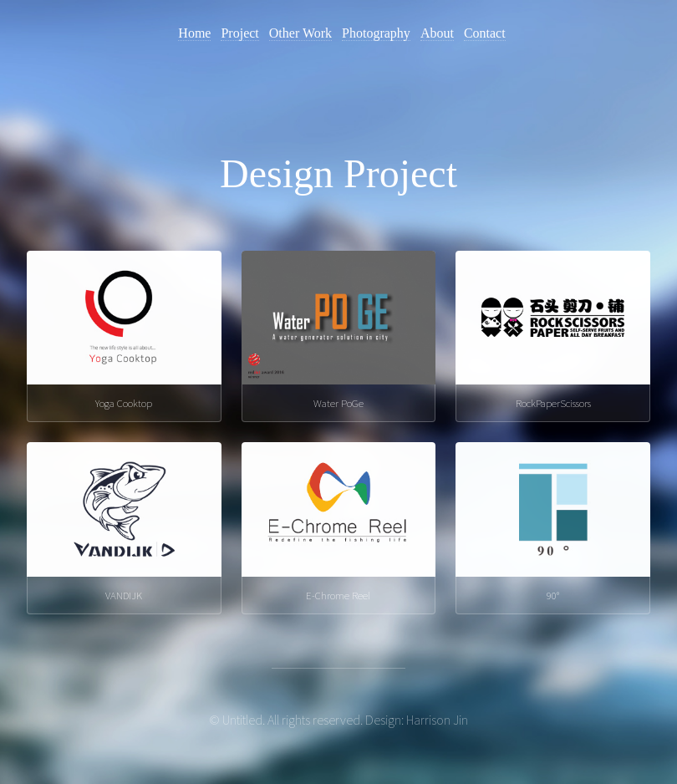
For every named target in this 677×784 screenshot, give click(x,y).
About (437, 33)
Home (194, 33)
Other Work (300, 33)
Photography (376, 33)
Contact (485, 33)
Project (239, 33)
